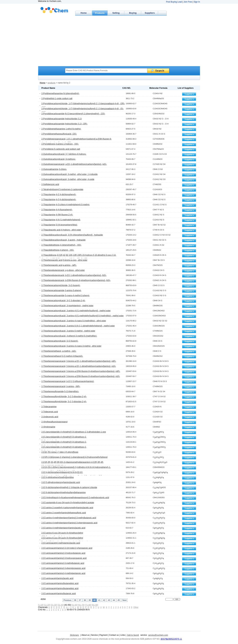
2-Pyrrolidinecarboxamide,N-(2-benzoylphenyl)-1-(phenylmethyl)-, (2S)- (73, 114)
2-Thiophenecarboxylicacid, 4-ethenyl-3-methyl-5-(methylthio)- (69, 336)
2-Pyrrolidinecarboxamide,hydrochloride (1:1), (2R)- (65, 124)
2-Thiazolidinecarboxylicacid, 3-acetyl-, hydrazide (64, 240)
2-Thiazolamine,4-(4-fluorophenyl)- (57, 210)
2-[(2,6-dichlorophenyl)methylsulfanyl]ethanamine (64, 492)
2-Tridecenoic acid (50, 412)
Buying (133, 13)
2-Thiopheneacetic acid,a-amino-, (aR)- (59, 265)
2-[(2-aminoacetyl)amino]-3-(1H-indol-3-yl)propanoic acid (67, 548)
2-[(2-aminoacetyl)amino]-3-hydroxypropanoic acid (64, 558)
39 (90, 600)
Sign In (197, 2)
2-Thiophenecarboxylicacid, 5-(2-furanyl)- (60, 341)
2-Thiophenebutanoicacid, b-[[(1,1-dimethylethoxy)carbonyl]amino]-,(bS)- (74, 275)
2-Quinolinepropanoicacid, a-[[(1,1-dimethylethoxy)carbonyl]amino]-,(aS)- (74, 164)
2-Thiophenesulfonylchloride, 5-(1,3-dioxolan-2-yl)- (64, 402)
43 (109, 600)
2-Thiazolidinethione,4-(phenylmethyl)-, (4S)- (61, 245)
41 (99, 600)
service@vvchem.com (158, 635)
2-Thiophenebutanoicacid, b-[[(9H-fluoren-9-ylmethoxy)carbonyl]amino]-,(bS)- (76, 280)
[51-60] (74, 605)
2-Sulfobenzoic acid (50, 184)
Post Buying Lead (174, 2)
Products (100, 13)
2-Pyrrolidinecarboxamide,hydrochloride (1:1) (62, 119)
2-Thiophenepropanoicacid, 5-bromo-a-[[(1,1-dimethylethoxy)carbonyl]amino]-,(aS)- (79, 366)
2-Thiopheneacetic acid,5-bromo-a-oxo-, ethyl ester (64, 260)
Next (125, 600)
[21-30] (54, 605)
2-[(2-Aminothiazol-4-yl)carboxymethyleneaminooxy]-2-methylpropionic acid (75, 498)
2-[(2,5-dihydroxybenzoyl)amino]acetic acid (61, 482)
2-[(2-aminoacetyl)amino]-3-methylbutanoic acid (63, 563)
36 (75, 600)
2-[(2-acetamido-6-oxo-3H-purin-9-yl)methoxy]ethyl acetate (68, 503)
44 (114, 600)
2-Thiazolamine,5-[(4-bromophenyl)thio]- (60, 225)
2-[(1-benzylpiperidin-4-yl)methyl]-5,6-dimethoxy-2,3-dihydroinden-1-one (74, 432)
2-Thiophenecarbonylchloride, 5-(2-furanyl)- (61, 285)
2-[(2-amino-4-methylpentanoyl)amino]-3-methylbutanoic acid (69, 518)
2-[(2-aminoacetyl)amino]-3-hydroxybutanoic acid (63, 553)
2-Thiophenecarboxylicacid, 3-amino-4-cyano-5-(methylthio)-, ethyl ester (74, 321)
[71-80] (88, 605)
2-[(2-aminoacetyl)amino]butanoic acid (59, 593)
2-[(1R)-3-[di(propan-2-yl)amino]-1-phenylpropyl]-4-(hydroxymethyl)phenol (74, 457)
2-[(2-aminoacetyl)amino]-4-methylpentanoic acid (63, 573)
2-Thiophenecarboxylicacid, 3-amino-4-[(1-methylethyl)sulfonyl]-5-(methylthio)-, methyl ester (83, 316)
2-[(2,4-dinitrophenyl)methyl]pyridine (58, 477)
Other (136, 607)
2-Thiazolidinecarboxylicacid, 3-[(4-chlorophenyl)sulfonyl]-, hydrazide (72, 235)
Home (83, 13)
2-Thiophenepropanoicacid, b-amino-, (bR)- (61, 386)
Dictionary (74, 635)
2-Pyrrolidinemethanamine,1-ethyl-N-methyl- (61, 129)
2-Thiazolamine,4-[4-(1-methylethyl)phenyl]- (61, 220)
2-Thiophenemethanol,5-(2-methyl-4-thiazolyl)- (62, 356)
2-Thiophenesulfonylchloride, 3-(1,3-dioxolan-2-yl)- (64, 397)
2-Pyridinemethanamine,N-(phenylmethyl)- (60, 93)
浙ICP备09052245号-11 (171, 639)
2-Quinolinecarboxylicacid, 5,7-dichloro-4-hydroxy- (64, 154)
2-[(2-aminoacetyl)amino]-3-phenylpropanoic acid (64, 568)
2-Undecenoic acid (50, 417)
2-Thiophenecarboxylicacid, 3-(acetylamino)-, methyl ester (67, 306)
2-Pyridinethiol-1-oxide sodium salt (57, 98)
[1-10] (41, 605)
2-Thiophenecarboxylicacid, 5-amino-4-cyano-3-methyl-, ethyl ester (72, 346)
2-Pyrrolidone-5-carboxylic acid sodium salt (61, 149)
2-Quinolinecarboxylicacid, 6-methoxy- (59, 159)
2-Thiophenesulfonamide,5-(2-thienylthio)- (60, 391)
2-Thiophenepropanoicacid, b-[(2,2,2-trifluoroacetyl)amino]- (68, 381)
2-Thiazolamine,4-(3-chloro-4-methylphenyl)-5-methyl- (66, 205)
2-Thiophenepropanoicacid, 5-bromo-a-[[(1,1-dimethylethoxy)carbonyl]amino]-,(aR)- (79, 361)
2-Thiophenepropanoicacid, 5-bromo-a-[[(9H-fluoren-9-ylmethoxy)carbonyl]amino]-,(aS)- (81, 376)
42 (104, 600)
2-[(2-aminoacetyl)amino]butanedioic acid (60, 583)
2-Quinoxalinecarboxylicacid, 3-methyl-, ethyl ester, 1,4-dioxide (70, 174)
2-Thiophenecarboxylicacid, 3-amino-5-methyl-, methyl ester (68, 331)
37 (80, 600)
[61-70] (81, 605)
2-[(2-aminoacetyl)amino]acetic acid (57, 578)
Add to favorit (133, 635)
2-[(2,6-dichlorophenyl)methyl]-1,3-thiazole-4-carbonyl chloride (69, 487)
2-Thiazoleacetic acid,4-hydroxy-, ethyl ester (61, 230)
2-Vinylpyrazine (48, 427)
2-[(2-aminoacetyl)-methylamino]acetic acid (61, 543)
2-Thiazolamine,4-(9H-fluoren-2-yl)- (57, 215)
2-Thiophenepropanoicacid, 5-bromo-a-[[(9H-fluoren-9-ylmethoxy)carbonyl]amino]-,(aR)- (81, 371)
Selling (116, 13)
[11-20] (47, 605)
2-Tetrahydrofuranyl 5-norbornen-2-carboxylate (62, 189)
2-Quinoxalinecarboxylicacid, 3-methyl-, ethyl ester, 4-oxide (68, 179)
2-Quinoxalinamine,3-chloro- (54, 169)
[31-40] (61, 605)
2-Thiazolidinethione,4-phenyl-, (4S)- (58, 250)
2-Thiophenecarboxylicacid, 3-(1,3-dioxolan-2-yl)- (64, 301)
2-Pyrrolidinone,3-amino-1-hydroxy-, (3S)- (60, 144)
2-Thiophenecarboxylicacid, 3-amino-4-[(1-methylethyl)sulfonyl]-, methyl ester (76, 311)
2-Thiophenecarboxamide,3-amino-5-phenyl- (61, 290)
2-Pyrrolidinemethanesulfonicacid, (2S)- (59, 134)
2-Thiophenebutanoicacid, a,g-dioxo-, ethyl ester (63, 270)
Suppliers (150, 13)
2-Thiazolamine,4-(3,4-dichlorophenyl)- (59, 200)
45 (119, 600)
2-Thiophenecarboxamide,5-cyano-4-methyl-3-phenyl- (66, 295)
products (52, 83)
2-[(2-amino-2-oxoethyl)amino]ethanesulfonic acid (64, 513)
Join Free (188, 2)
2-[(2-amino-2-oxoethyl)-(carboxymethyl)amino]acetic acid (67, 508)
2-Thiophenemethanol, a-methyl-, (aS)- (59, 351)
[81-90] (95, 605)
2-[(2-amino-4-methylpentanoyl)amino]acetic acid (63, 528)
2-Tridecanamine (49, 407)
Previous (68, 600)
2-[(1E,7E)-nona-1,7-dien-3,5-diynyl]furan (60, 452)
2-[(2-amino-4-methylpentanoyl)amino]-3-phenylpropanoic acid (69, 523)
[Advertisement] (119, 41)
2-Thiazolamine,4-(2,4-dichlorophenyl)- (59, 194)
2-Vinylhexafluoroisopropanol (55, 422)
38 (85, 600)
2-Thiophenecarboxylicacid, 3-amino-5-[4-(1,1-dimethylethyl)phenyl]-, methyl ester (78, 326)
